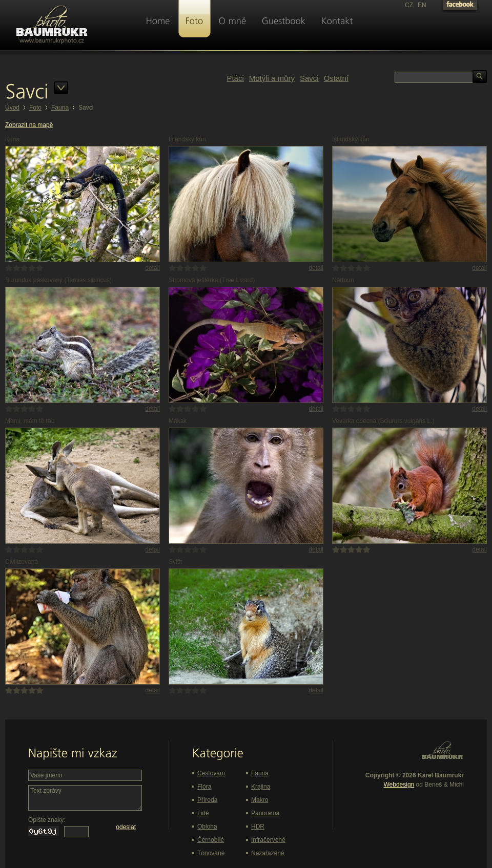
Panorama (265, 813)
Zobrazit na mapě (29, 125)
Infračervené (268, 840)
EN (422, 5)
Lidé (203, 813)
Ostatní (336, 78)
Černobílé (211, 840)
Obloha (207, 827)
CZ (409, 5)
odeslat (126, 827)
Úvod (12, 108)
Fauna (60, 108)
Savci (309, 78)
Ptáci (235, 78)
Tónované (211, 853)
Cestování (211, 773)
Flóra (204, 787)
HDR (258, 827)
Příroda (207, 800)
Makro (260, 800)
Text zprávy (85, 798)
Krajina (261, 787)
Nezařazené (268, 853)
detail (152, 268)
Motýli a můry (272, 78)
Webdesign (399, 785)
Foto (35, 108)
